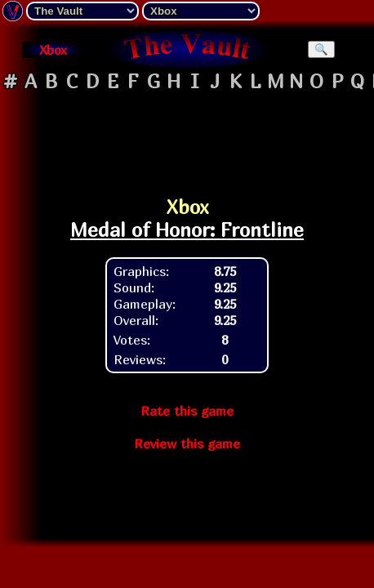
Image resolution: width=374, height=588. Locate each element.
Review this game (187, 443)
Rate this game (187, 411)
